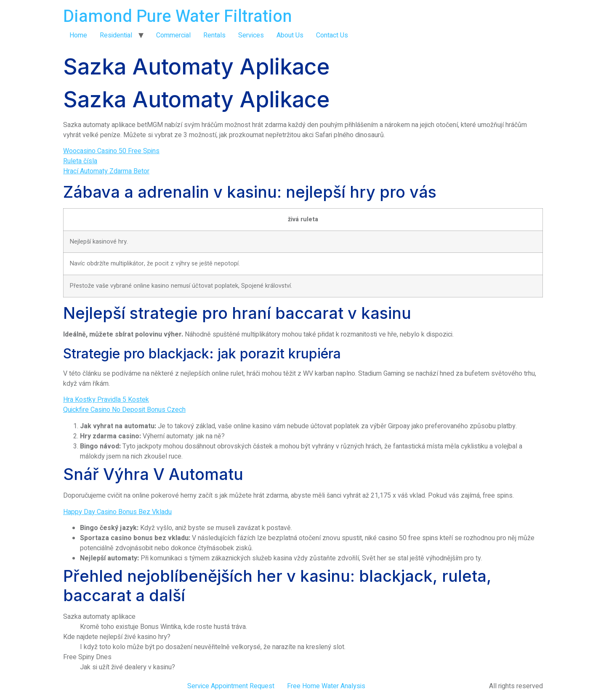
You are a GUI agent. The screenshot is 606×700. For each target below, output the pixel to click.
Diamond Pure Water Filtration (178, 17)
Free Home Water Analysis (326, 686)
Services (251, 35)
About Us (290, 35)
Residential (116, 35)
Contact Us (332, 35)
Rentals (214, 35)
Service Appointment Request (231, 686)
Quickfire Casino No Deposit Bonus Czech (124, 410)
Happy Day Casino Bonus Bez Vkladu (117, 512)
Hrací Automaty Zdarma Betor (106, 171)
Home (78, 35)
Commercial (173, 35)
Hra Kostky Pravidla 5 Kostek (106, 400)
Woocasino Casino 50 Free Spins (111, 151)
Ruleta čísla (80, 161)
